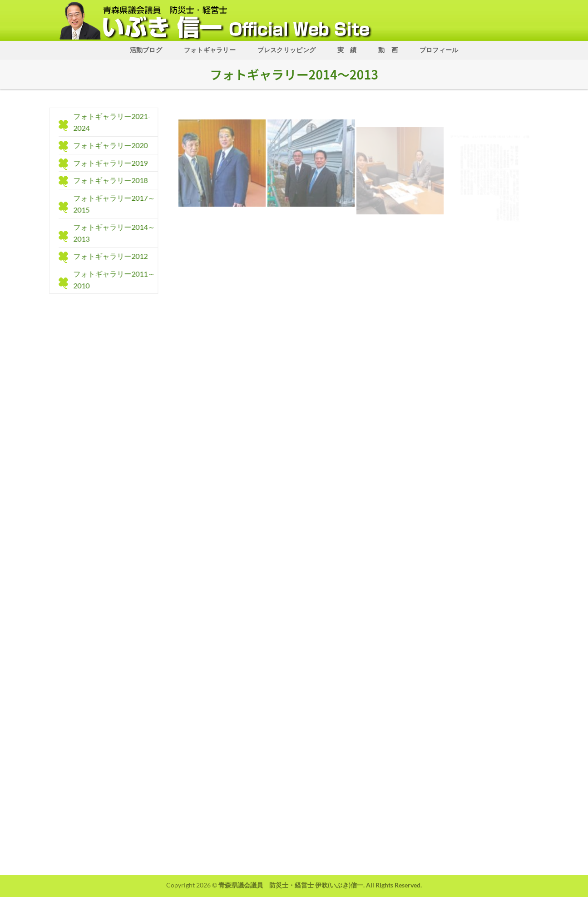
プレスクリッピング (287, 50)
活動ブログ (146, 50)
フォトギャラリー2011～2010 (110, 280)
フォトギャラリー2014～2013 (110, 233)
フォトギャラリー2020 (107, 146)
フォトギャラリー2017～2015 (110, 204)
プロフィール (439, 50)
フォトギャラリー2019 (107, 163)
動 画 (388, 50)
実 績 (347, 50)
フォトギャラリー (210, 50)
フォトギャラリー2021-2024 (108, 122)
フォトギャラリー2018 (107, 181)
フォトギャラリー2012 (107, 256)
